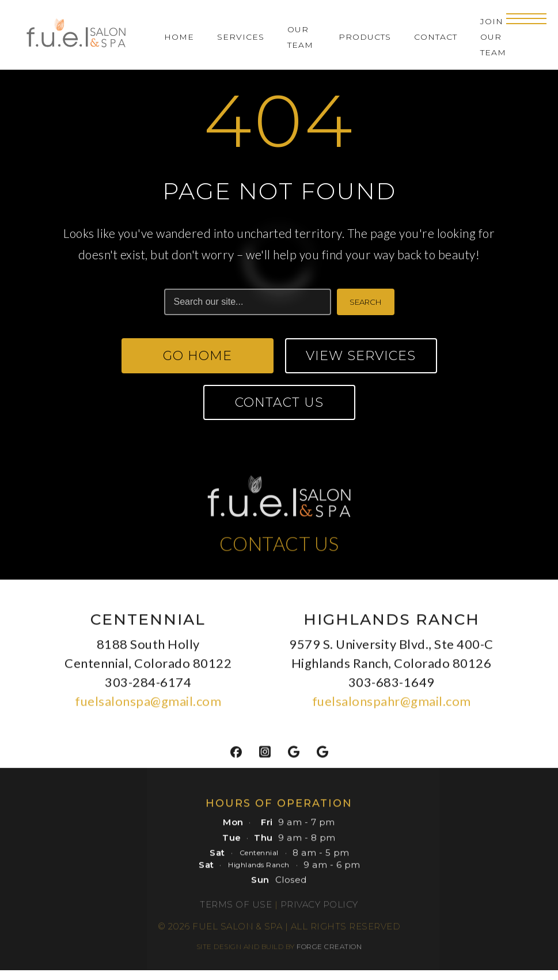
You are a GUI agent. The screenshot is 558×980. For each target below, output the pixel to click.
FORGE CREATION (329, 950)
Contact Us (279, 402)
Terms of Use (236, 908)
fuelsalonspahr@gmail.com (392, 705)
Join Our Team (493, 37)
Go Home (198, 356)
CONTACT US (279, 547)
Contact (436, 37)
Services (241, 37)
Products (365, 37)
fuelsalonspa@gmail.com (148, 705)
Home (179, 37)
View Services (361, 356)
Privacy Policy (319, 908)
